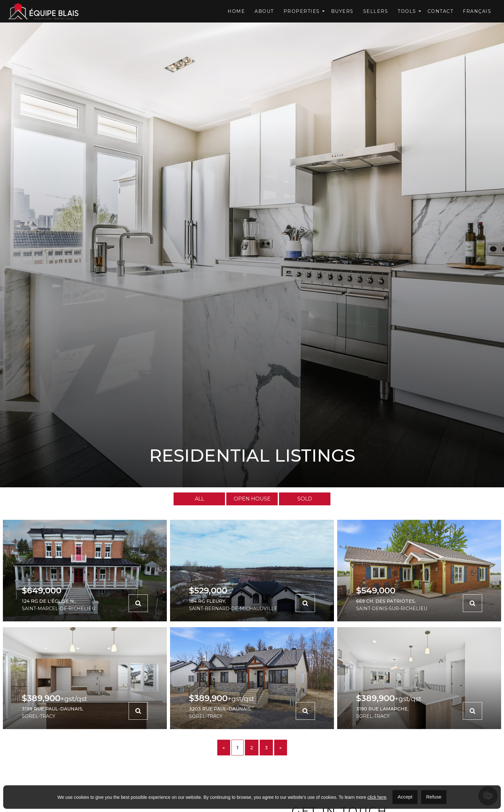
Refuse (434, 797)
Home (236, 11)
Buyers (342, 11)
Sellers (376, 11)
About (264, 11)
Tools (407, 11)
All (199, 499)
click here (377, 797)
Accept (405, 797)
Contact (441, 11)
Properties (302, 11)
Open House (252, 499)
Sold (305, 499)
